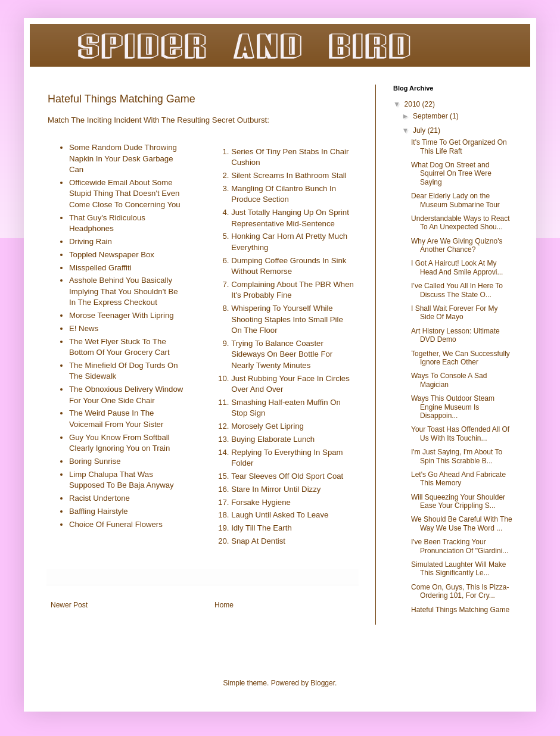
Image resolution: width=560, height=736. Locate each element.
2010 (413, 104)
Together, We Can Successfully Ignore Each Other (461, 358)
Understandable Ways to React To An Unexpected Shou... (461, 223)
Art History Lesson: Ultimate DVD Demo (455, 335)
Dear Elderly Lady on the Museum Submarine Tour (455, 200)
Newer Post (69, 605)
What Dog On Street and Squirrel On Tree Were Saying (451, 174)
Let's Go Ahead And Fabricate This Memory (458, 479)
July (420, 130)
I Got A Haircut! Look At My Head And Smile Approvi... (457, 267)
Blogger (323, 683)
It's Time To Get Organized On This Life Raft (459, 146)
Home (224, 605)
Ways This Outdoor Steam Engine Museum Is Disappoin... (453, 407)
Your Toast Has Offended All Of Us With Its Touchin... (460, 434)
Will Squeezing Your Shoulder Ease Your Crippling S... (458, 501)
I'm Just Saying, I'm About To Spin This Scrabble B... (457, 456)
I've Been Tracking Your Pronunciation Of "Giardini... (460, 546)
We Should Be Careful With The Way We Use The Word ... (462, 523)
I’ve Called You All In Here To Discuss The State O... (457, 290)
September (431, 116)
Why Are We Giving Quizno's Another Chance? (457, 245)
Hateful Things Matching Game (460, 610)
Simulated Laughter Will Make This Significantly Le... (458, 569)
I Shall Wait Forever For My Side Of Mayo (455, 313)
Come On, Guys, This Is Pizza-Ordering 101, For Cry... (460, 591)
